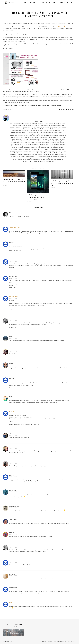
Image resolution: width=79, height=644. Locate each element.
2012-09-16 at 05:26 (13, 589)
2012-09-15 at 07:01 (13, 521)
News (24, 2)
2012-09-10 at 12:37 (13, 365)
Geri (10, 602)
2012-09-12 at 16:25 (13, 492)
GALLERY (69, 2)
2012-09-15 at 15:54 (13, 576)
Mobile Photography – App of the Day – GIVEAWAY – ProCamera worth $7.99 (14, 181)
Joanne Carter (8, 110)
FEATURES (52, 2)
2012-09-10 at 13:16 (13, 380)
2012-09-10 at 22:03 (13, 449)
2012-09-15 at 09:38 (13, 548)
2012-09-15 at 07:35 (13, 534)
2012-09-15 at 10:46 (13, 562)
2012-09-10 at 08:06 (13, 229)
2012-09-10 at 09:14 (13, 298)
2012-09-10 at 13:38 (13, 398)
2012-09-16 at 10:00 (13, 604)
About (61, 2)
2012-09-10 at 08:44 (13, 278)
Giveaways (36, 10)
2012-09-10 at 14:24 (13, 413)
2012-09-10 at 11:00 (13, 352)
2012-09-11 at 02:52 (13, 464)
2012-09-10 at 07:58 (13, 214)
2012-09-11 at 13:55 (13, 477)
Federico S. (12, 412)
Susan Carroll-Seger (15, 227)
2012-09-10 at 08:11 (13, 244)
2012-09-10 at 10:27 (13, 338)
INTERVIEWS (31, 2)
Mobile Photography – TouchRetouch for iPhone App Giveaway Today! (36, 197)
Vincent (12, 546)
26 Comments (41, 19)
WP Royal (12, 641)
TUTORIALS (42, 2)
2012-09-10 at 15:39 (13, 435)
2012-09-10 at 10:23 (13, 321)
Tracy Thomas (13, 297)
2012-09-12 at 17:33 (13, 508)
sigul (11, 561)
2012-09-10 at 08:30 (13, 262)
